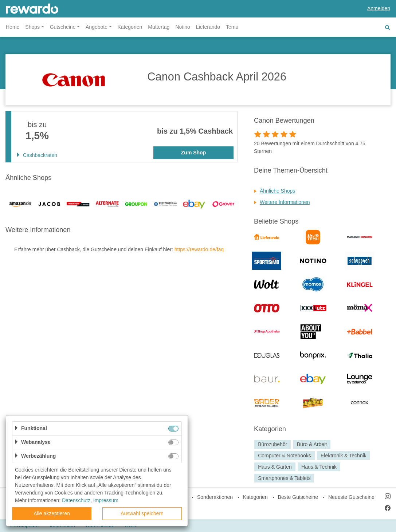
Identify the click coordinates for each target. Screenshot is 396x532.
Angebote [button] (97, 27)
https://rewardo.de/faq (199, 249)
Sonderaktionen (215, 497)
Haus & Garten (275, 467)
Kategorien (130, 27)
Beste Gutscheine (298, 497)
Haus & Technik (319, 467)
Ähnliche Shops (277, 191)
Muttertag (159, 27)
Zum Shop (193, 153)
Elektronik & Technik (344, 456)
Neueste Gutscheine (351, 497)
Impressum (106, 500)
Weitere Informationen (285, 202)
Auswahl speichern (142, 513)
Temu (232, 27)
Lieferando (208, 27)
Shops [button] (32, 27)
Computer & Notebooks (285, 456)
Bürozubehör (273, 444)
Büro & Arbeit (312, 444)
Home (13, 27)
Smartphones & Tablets (284, 478)
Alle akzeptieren (52, 513)
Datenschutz (76, 500)
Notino (183, 27)
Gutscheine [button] (63, 27)
